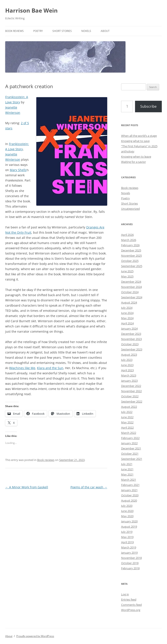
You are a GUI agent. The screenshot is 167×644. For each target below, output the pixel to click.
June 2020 (127, 511)
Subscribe (148, 106)
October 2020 (130, 495)
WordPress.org (131, 610)
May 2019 (127, 537)
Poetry (38, 31)
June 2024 (127, 313)
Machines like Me (23, 368)
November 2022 (131, 391)
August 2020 (129, 500)
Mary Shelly (18, 170)
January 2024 (129, 329)
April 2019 (127, 542)
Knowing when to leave (136, 157)
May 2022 (127, 422)
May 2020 (127, 516)
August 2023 (129, 355)
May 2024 (127, 318)
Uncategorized (130, 209)
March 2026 (129, 240)
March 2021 (129, 480)
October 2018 (130, 563)
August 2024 (129, 302)
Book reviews (14, 31)
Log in (125, 594)
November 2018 (131, 558)
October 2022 (130, 396)
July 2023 (127, 360)
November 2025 (131, 256)
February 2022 (130, 438)
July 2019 (127, 532)
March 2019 (129, 547)
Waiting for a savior (134, 162)
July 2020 (127, 506)
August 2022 (129, 407)
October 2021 (130, 454)
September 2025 (132, 266)
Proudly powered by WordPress (35, 636)
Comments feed (131, 605)
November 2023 (131, 339)
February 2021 (130, 485)
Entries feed (129, 599)
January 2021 (129, 490)
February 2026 (130, 245)
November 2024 (131, 287)
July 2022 (127, 412)
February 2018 (130, 568)
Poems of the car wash (89, 487)
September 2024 (132, 297)
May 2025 (127, 276)
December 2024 (131, 282)
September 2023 (132, 349)
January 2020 (129, 521)
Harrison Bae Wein (31, 10)
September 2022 (132, 401)
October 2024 (130, 292)
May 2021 (127, 474)
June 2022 (127, 417)
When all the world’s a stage (139, 136)
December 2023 (131, 334)
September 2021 (132, 459)
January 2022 (129, 443)
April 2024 (127, 323)
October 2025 (130, 261)
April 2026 (127, 235)
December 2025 (131, 250)
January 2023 (129, 381)
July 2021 (127, 464)
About (105, 31)
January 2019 (129, 553)
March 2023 (129, 375)
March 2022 (129, 433)
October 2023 (130, 344)
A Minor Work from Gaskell (27, 487)
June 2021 (127, 469)
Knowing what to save (135, 141)
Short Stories (62, 31)
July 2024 (127, 308)
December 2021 (131, 448)
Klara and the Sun (50, 368)
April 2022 (127, 428)
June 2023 (127, 365)
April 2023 (127, 370)
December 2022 (131, 386)
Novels (86, 31)
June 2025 (127, 271)
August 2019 (129, 527)
